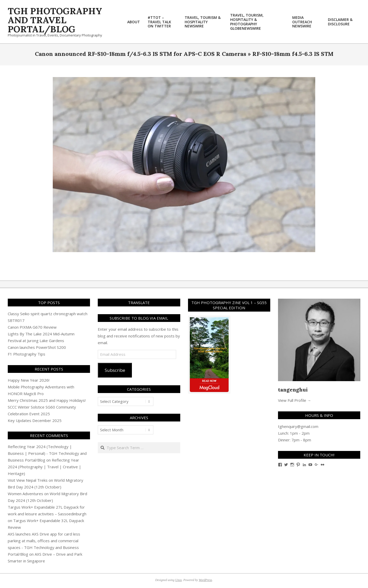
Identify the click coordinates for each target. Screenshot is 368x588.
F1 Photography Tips (27, 354)
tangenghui (293, 390)
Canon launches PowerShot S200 (37, 347)
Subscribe (115, 370)
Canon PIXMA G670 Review (32, 327)
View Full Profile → (295, 400)
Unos (179, 580)
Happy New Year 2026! (29, 380)
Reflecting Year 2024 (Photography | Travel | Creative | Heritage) (44, 467)
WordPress (205, 580)
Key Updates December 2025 (35, 420)
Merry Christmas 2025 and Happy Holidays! (47, 400)
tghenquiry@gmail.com (298, 426)
